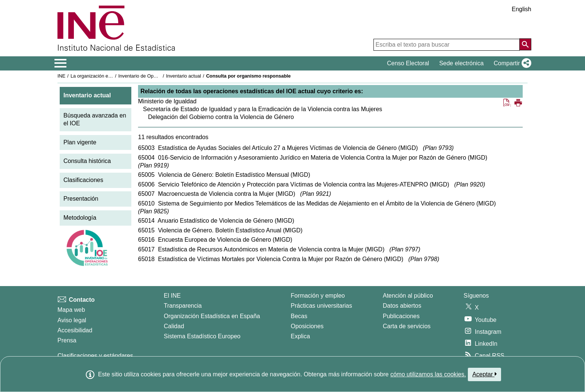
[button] (511, 63)
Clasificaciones (83, 180)
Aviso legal (72, 320)
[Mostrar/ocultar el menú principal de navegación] (61, 63)
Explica (300, 336)
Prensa (67, 340)
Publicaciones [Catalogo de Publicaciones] (401, 316)
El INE (172, 296)
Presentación (81, 199)
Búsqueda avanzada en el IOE (95, 119)
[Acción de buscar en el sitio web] (525, 44)
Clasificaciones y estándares (95, 356)
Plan (438, 148)
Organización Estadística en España (212, 316)
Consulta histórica (87, 161)
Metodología (80, 218)
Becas (299, 316)
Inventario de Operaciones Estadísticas (160, 76)
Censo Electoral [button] (408, 63)
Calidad (174, 326)
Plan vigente (80, 142)
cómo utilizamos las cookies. (428, 374)
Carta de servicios (407, 326)
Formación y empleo (318, 296)
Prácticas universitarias (321, 306)
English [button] (522, 9)
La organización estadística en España (112, 76)
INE (61, 76)
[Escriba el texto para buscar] (447, 45)
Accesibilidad (75, 330)
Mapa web (71, 310)
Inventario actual (184, 76)
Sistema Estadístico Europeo (202, 336)
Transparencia (183, 306)
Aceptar (484, 374)
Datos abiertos (402, 306)
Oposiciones (307, 326)
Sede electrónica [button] (461, 63)
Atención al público (408, 296)
